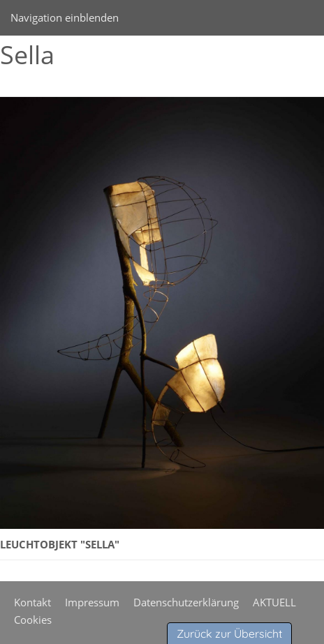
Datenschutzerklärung (186, 602)
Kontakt (32, 602)
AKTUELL (274, 602)
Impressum (92, 602)
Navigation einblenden (65, 17)
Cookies (33, 620)
